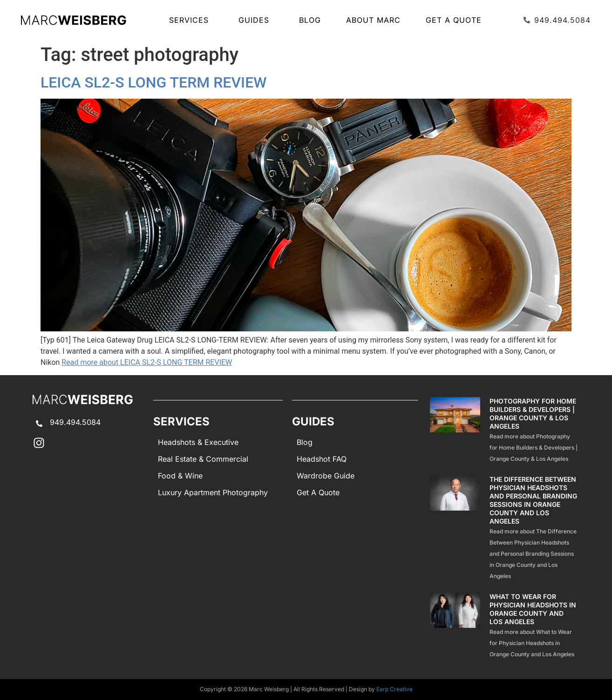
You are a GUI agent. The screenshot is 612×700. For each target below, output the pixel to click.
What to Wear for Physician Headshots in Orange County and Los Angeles (533, 609)
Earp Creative (394, 689)
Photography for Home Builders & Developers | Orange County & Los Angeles (533, 414)
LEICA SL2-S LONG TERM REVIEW (153, 82)
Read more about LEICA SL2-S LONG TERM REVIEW (147, 362)
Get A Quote (454, 20)
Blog (310, 20)
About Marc (373, 20)
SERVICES (191, 20)
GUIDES (256, 20)
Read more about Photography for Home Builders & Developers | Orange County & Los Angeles (534, 448)
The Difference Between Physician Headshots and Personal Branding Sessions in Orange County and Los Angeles (533, 500)
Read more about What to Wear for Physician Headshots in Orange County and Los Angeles (532, 643)
